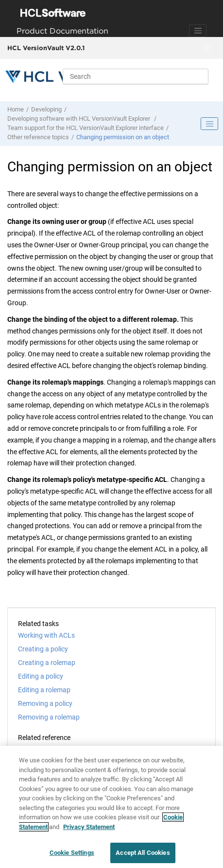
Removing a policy (45, 703)
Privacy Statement (89, 827)
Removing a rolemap (49, 717)
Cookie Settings (72, 853)
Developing (46, 109)
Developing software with (79, 119)
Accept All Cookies (143, 853)
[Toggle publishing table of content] (209, 124)
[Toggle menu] (207, 48)
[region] (111, 807)
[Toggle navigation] (198, 31)
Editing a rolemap (44, 690)
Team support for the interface (86, 128)
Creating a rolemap (47, 663)
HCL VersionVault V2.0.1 (46, 48)
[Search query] (136, 76)
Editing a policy (41, 676)
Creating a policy (43, 649)
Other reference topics (38, 137)
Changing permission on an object (123, 137)
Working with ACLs (46, 635)
